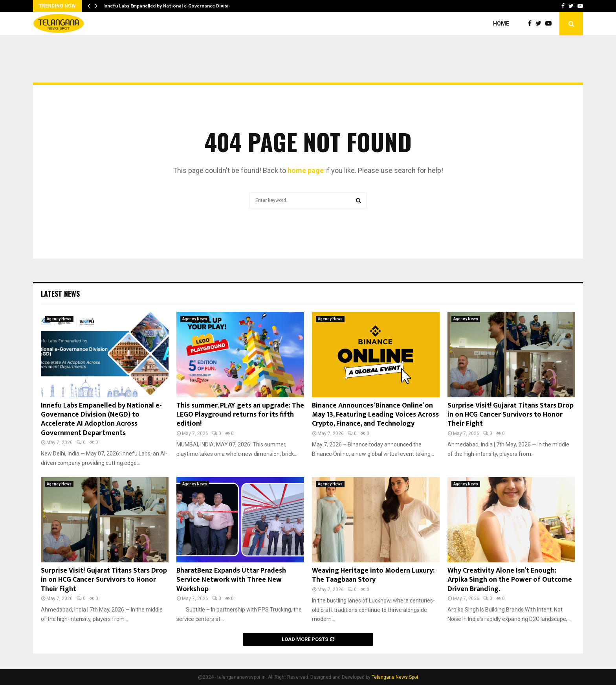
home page (306, 170)
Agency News (59, 319)
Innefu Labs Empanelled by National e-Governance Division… (171, 6)
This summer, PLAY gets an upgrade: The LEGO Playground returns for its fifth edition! (240, 415)
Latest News (60, 294)
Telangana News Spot (395, 677)
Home (501, 24)
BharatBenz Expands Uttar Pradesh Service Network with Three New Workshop (231, 580)
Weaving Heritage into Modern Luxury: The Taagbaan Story (373, 575)
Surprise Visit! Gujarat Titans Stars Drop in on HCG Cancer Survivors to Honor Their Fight (511, 415)
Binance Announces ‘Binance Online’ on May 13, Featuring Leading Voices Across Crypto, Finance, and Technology (375, 415)
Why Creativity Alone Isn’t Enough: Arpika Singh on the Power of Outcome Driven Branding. (510, 580)
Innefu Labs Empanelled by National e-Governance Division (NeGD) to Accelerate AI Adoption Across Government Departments (101, 419)
